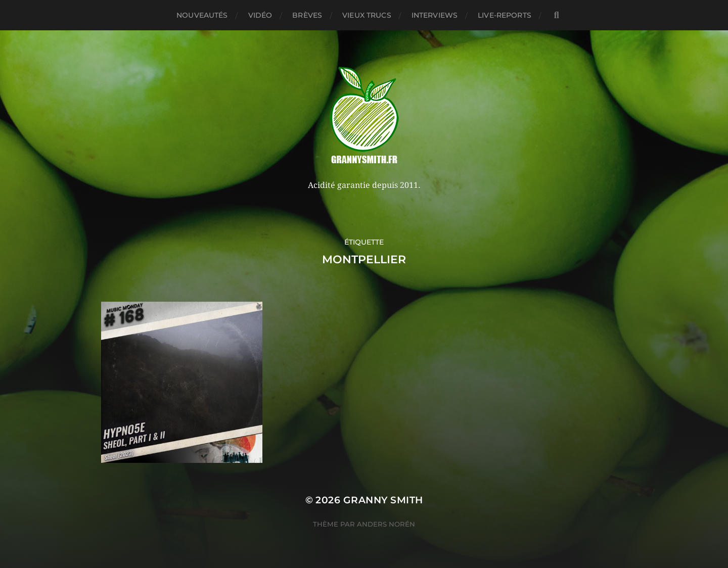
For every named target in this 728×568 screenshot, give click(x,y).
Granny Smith (383, 500)
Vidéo (260, 15)
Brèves (307, 15)
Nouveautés (202, 15)
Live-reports (505, 15)
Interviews (435, 15)
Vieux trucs (367, 15)
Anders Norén (386, 524)
